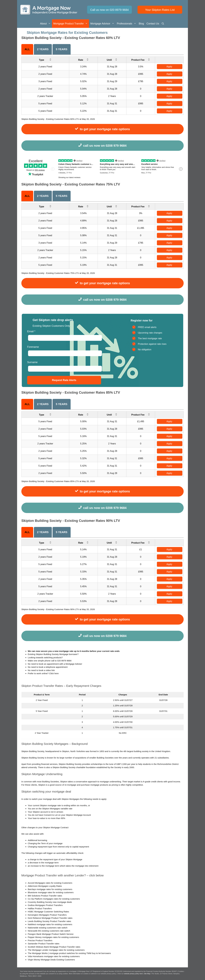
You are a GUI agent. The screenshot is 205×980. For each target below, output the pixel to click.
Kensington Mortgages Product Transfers (47, 915)
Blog (141, 24)
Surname (32, 362)
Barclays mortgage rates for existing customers (50, 889)
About (46, 24)
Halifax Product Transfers (40, 908)
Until (112, 59)
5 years (62, 49)
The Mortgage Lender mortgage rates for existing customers (56, 950)
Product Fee (141, 59)
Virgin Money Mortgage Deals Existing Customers (51, 960)
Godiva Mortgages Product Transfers (45, 905)
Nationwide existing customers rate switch (48, 928)
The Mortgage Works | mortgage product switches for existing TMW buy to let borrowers (69, 953)
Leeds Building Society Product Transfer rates (49, 921)
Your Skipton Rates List (160, 10)
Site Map (147, 974)
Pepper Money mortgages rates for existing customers (53, 937)
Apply (169, 67)
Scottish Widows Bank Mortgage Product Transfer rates (54, 947)
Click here (54, 673)
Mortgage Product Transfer (71, 24)
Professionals (127, 24)
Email (31, 331)
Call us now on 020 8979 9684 (109, 10)
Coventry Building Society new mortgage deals (50, 902)
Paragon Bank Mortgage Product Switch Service (51, 934)
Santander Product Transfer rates (44, 944)
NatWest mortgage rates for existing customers (50, 924)
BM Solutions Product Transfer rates (45, 896)
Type (45, 59)
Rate (83, 59)
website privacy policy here (134, 974)
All (27, 49)
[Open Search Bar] (163, 24)
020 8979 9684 (64, 661)
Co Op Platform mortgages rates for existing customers (54, 899)
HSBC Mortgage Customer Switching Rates (48, 912)
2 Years (43, 49)
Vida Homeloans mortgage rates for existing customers (54, 956)
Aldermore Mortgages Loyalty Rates (45, 886)
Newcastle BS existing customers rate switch (49, 931)
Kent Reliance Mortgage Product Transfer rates (50, 918)
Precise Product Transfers (40, 940)
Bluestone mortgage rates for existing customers (51, 892)
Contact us (153, 24)
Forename (33, 347)
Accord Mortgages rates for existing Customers (50, 883)
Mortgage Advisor (103, 24)
